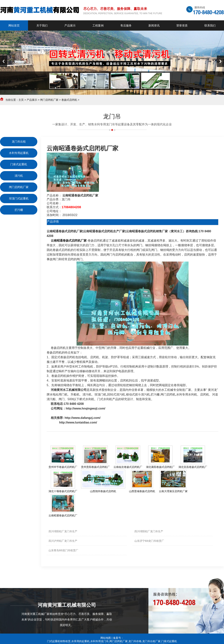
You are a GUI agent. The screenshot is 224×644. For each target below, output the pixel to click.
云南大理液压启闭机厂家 (173, 491)
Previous (4, 61)
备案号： (118, 638)
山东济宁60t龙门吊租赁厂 (149, 541)
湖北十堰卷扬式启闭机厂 (63, 491)
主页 (21, 100)
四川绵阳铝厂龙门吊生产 (63, 531)
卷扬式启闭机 (69, 100)
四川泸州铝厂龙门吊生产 (63, 541)
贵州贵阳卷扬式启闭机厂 (95, 467)
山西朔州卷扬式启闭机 (103, 491)
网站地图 (106, 638)
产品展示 (32, 100)
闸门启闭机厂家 (49, 100)
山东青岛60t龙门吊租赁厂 (63, 550)
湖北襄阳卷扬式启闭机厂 (160, 467)
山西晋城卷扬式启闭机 (142, 491)
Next (220, 61)
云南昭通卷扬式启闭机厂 (63, 515)
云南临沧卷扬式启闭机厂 (128, 467)
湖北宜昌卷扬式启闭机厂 (193, 467)
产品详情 (53, 222)
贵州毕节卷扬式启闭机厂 (63, 467)
